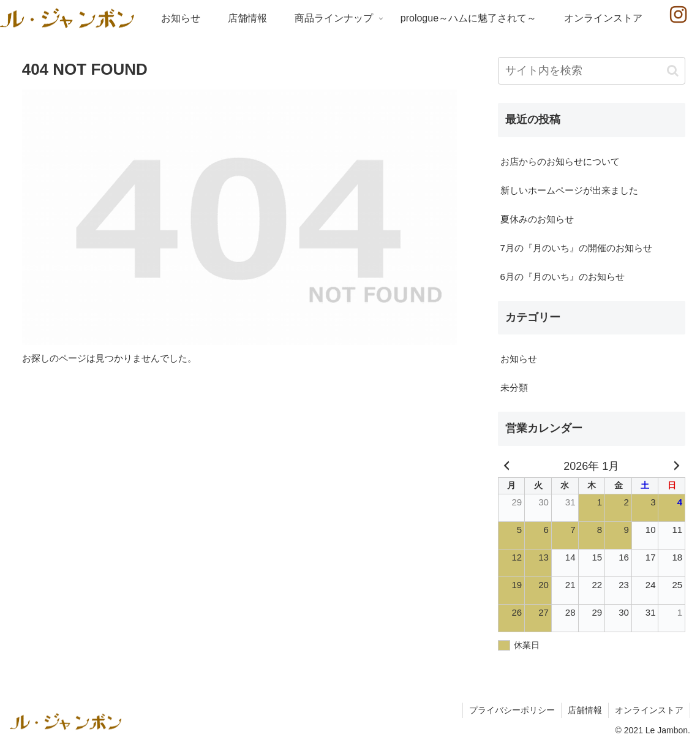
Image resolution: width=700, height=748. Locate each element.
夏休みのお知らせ (537, 219)
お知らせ (519, 359)
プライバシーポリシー (512, 710)
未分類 (514, 387)
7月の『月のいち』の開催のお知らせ (576, 248)
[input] (592, 71)
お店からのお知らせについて (560, 161)
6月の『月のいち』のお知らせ (563, 277)
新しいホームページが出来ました (569, 190)
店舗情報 (585, 710)
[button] (673, 71)
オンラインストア (649, 710)
